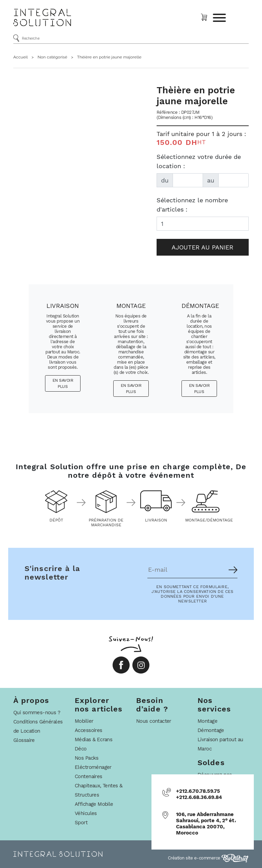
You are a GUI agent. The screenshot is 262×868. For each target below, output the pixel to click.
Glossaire (24, 740)
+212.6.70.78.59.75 (198, 791)
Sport (81, 823)
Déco (81, 749)
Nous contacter (154, 721)
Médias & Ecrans (93, 740)
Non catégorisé (52, 57)
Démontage (211, 730)
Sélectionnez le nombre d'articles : (192, 205)
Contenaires (89, 776)
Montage (207, 721)
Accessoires (89, 730)
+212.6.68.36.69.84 (199, 797)
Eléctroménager (93, 767)
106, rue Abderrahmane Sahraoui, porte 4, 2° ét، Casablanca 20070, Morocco (206, 824)
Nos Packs (87, 758)
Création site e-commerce (208, 858)
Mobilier (84, 721)
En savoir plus (63, 383)
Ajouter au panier (202, 247)
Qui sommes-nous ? (37, 713)
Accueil (20, 57)
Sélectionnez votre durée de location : (199, 161)
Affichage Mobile (94, 804)
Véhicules (86, 813)
